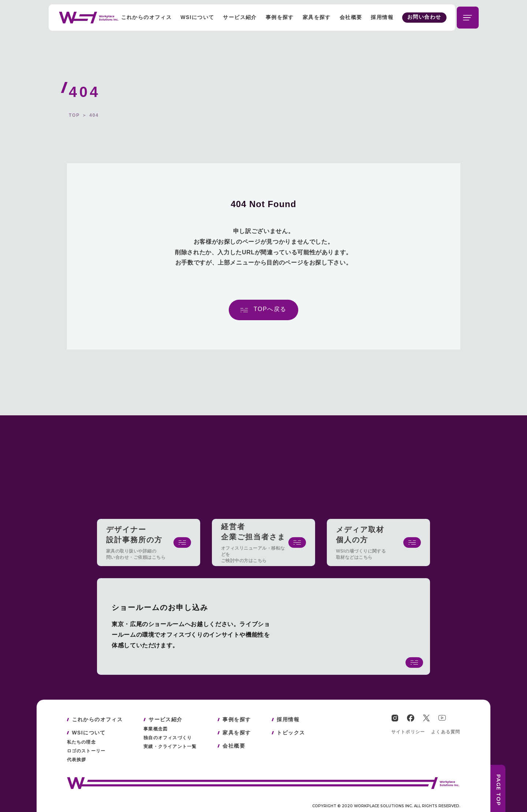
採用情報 (382, 17)
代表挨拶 (77, 760)
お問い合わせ (424, 17)
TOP (74, 115)
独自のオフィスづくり (168, 738)
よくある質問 (446, 732)
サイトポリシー (408, 732)
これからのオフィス (147, 17)
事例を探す (280, 17)
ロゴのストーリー (86, 751)
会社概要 (351, 17)
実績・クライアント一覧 (170, 746)
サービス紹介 (240, 17)
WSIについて (197, 17)
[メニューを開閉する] (468, 18)
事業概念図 (156, 729)
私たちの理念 (81, 742)
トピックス (291, 733)
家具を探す (317, 17)
